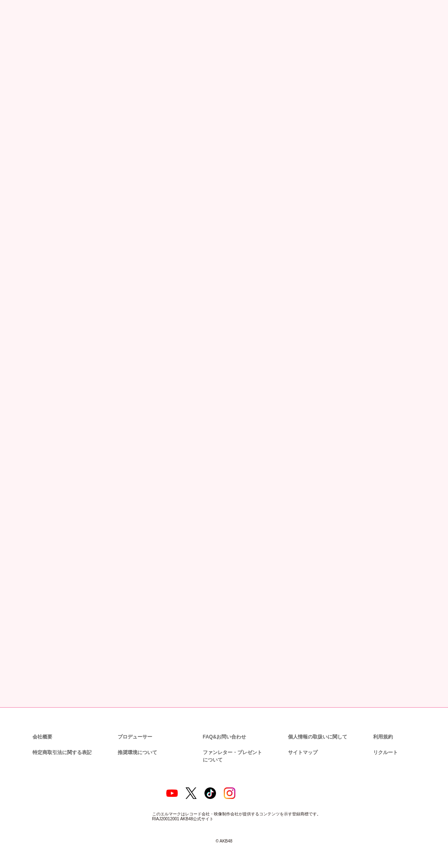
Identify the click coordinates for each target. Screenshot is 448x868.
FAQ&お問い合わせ (224, 728)
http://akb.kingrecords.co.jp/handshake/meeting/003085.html (224, 337)
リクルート (384, 743)
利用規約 (383, 728)
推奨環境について (137, 743)
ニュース (40, 45)
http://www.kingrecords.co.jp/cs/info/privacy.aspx (142, 554)
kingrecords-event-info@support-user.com (152, 476)
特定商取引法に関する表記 (62, 743)
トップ (17, 45)
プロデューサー (134, 728)
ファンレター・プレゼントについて (234, 747)
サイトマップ (301, 743)
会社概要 (42, 728)
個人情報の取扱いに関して (317, 728)
